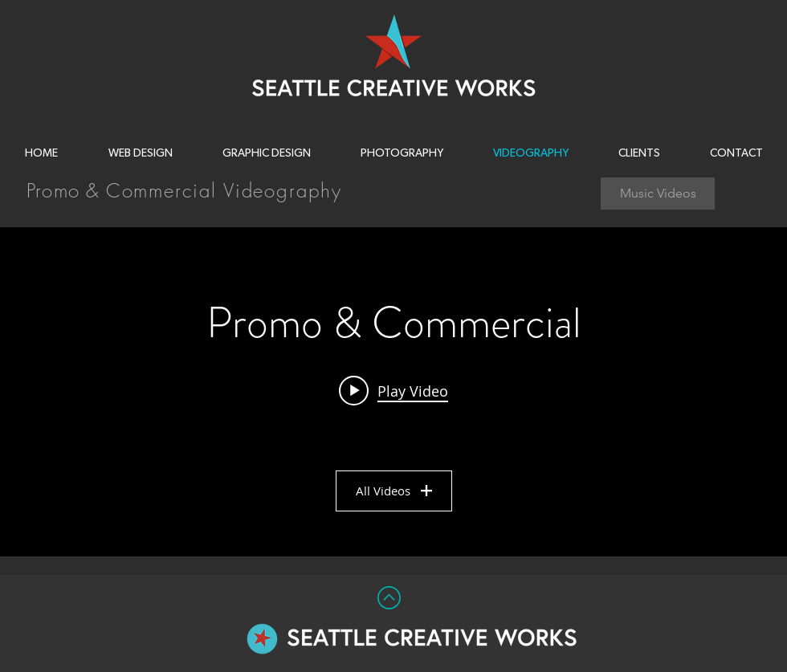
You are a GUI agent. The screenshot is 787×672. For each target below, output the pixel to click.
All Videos (394, 491)
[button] (402, 153)
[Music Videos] (658, 193)
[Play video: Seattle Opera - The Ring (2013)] (393, 390)
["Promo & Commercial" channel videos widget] (393, 392)
